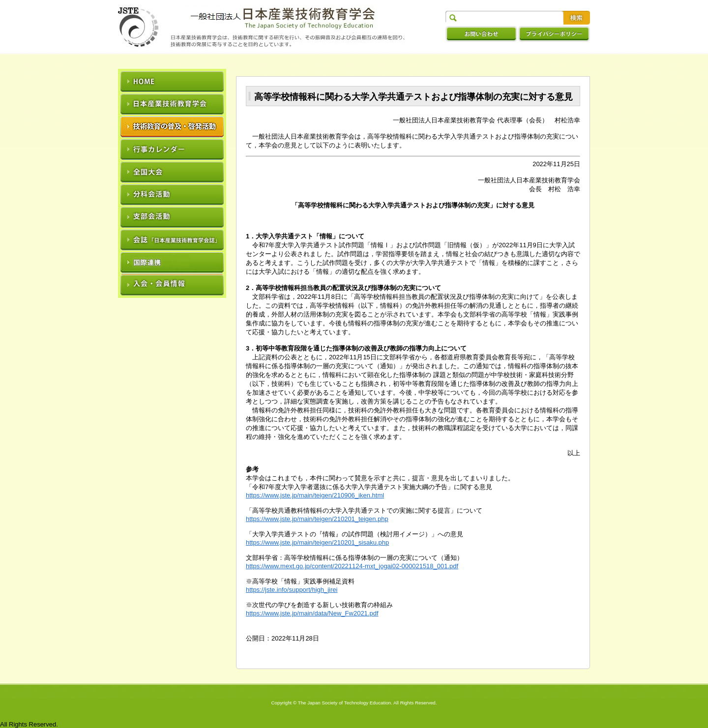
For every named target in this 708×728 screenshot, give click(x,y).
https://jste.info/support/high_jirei (292, 590)
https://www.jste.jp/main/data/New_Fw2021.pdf (312, 613)
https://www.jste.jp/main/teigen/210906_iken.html (315, 495)
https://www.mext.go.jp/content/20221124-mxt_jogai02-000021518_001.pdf (352, 566)
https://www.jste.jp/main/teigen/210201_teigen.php (317, 519)
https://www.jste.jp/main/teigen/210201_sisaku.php (317, 542)
